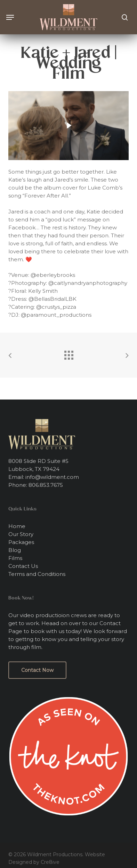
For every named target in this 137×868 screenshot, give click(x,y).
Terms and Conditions (37, 574)
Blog (15, 550)
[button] (10, 17)
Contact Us (23, 566)
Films (15, 558)
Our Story (21, 534)
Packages (21, 542)
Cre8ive (50, 862)
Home (17, 526)
